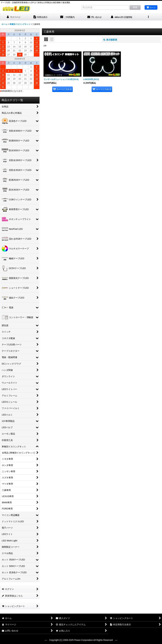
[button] (148, 17)
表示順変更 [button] (110, 40)
